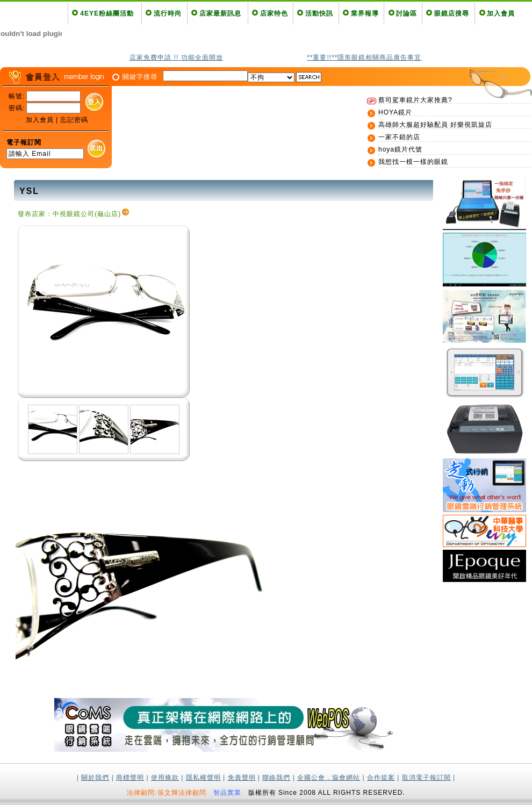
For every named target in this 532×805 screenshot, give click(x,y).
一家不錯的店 (399, 137)
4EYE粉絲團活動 (107, 13)
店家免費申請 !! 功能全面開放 (176, 57)
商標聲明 (130, 778)
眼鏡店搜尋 (452, 13)
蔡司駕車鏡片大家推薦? (415, 100)
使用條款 (165, 778)
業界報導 (365, 13)
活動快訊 (319, 13)
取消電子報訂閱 (426, 778)
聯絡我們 (276, 778)
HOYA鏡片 (395, 112)
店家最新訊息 (220, 13)
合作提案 (381, 778)
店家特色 (274, 13)
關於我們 (95, 778)
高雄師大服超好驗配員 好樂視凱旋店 (435, 125)
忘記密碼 (74, 120)
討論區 (407, 13)
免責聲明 (242, 778)
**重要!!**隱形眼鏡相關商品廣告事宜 (364, 57)
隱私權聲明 (203, 778)
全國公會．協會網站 (329, 778)
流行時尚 (168, 13)
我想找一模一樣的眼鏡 (413, 162)
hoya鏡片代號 (400, 149)
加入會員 (501, 13)
